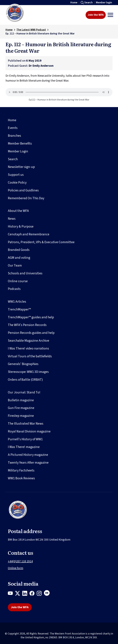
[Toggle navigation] (110, 15)
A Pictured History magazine (28, 455)
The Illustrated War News (26, 424)
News (12, 219)
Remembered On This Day (26, 198)
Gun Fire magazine (21, 408)
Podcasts (14, 289)
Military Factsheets (21, 470)
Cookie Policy (17, 183)
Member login (104, 3)
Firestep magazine (21, 416)
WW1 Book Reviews (21, 478)
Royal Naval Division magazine (29, 431)
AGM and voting (19, 258)
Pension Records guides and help (31, 333)
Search (88, 3)
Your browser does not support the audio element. (59, 92)
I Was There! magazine (24, 447)
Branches (14, 136)
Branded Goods (19, 250)
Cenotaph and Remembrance (29, 234)
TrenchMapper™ (19, 309)
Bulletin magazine (21, 400)
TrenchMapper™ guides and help (31, 317)
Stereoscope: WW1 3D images (28, 372)
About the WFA (18, 211)
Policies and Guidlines (23, 190)
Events (13, 128)
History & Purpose (21, 226)
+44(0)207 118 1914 (20, 561)
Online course (18, 281)
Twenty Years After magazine (28, 463)
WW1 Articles (17, 302)
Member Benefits (20, 143)
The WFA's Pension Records (27, 325)
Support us (16, 175)
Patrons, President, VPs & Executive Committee (41, 242)
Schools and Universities (25, 273)
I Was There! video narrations (28, 348)
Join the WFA (96, 15)
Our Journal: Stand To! (24, 392)
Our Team (15, 265)
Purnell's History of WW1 (25, 439)
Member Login (18, 151)
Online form (16, 568)
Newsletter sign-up (21, 167)
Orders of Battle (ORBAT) (25, 380)
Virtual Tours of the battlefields (30, 356)
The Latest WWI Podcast (31, 30)
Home (74, 3)
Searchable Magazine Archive (29, 341)
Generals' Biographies (23, 364)
